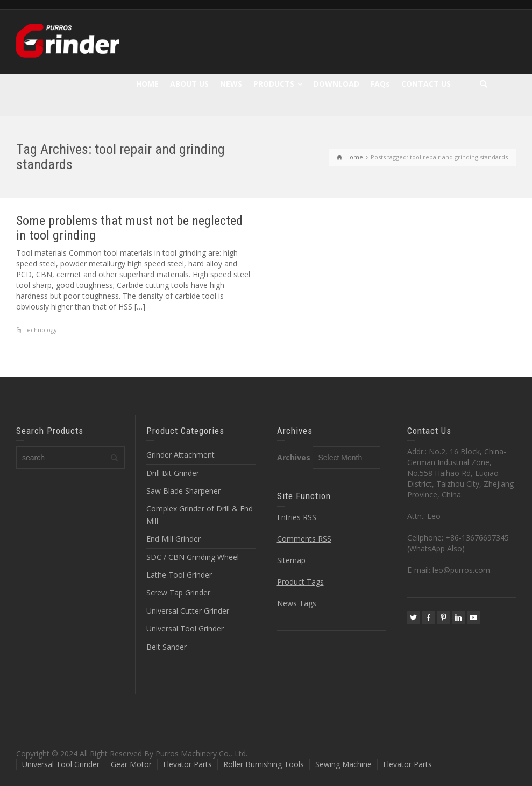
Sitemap (291, 560)
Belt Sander (166, 647)
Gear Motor (131, 764)
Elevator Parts (187, 764)
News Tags (297, 603)
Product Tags (300, 582)
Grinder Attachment (180, 455)
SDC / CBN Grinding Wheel (193, 557)
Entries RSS (297, 517)
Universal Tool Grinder (185, 629)
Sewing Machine (343, 764)
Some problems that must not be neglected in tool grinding (129, 228)
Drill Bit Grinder (173, 473)
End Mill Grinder (173, 539)
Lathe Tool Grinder (179, 575)
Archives (294, 457)
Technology (40, 330)
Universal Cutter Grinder (188, 611)
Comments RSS (304, 539)
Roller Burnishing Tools (264, 764)
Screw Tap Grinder (178, 592)
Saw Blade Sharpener (183, 491)
